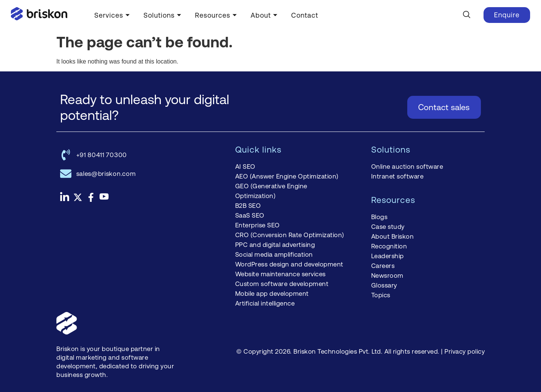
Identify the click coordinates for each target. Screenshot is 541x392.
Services (112, 15)
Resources (216, 15)
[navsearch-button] (467, 15)
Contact (305, 15)
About (264, 15)
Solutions (162, 15)
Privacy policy (465, 351)
